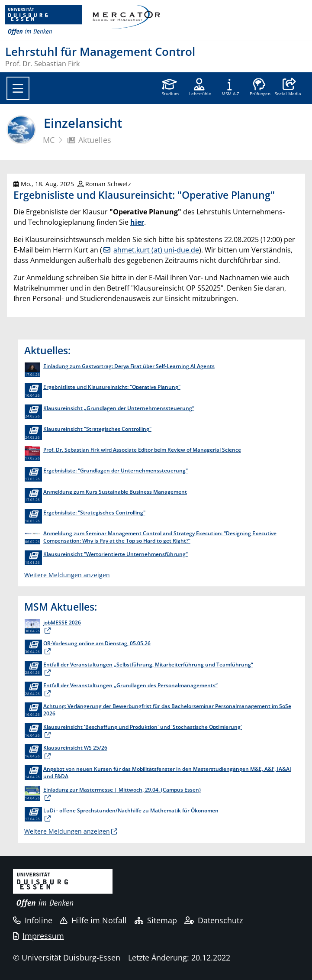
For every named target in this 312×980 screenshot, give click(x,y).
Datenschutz (214, 920)
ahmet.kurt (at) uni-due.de (156, 250)
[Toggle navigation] (18, 88)
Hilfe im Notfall (93, 920)
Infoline (33, 920)
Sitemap (156, 920)
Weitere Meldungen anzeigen (67, 575)
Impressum (39, 936)
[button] (288, 88)
